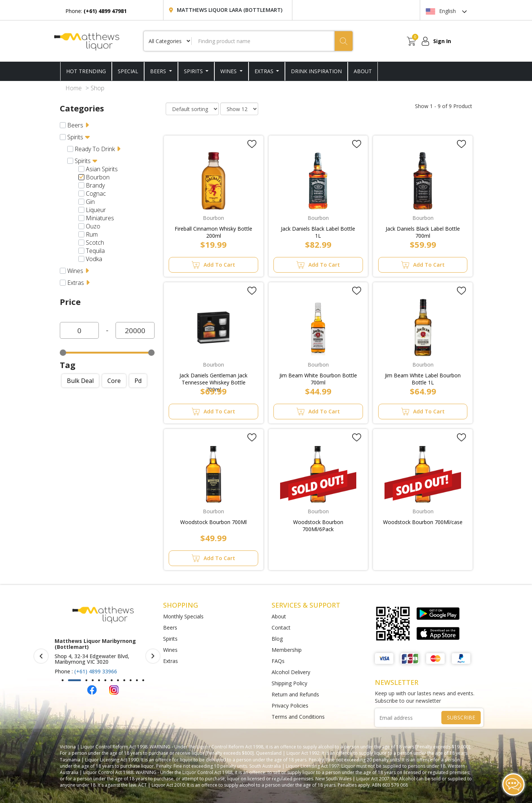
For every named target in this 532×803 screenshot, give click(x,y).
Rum (92, 234)
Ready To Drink (95, 149)
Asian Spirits (102, 169)
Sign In (442, 41)
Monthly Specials (183, 616)
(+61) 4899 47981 (95, 660)
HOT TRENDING (86, 71)
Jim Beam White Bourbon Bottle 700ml (318, 377)
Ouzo (93, 226)
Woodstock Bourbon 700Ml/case (423, 522)
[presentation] (41, 656)
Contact (281, 628)
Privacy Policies (290, 706)
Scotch (95, 243)
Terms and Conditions (298, 717)
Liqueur (96, 210)
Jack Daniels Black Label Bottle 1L (318, 231)
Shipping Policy (289, 683)
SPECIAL (128, 71)
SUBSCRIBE (461, 717)
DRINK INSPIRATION (316, 71)
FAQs (278, 661)
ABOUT (363, 71)
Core (114, 381)
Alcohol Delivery (291, 672)
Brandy (95, 185)
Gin (90, 202)
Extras (265, 71)
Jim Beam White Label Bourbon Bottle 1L (423, 377)
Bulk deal (80, 381)
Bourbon (98, 177)
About (279, 616)
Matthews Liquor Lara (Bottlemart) (230, 10)
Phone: (96, 11)
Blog (277, 639)
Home (74, 88)
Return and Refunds (295, 694)
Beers (159, 71)
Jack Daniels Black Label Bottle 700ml (423, 231)
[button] (63, 680)
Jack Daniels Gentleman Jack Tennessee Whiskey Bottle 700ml (213, 377)
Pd (138, 381)
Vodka (94, 259)
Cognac (96, 194)
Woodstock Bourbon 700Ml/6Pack (318, 524)
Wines (229, 71)
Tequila (95, 251)
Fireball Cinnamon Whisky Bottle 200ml (213, 231)
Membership (287, 650)
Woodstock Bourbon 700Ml (213, 522)
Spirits (194, 71)
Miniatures (100, 218)
